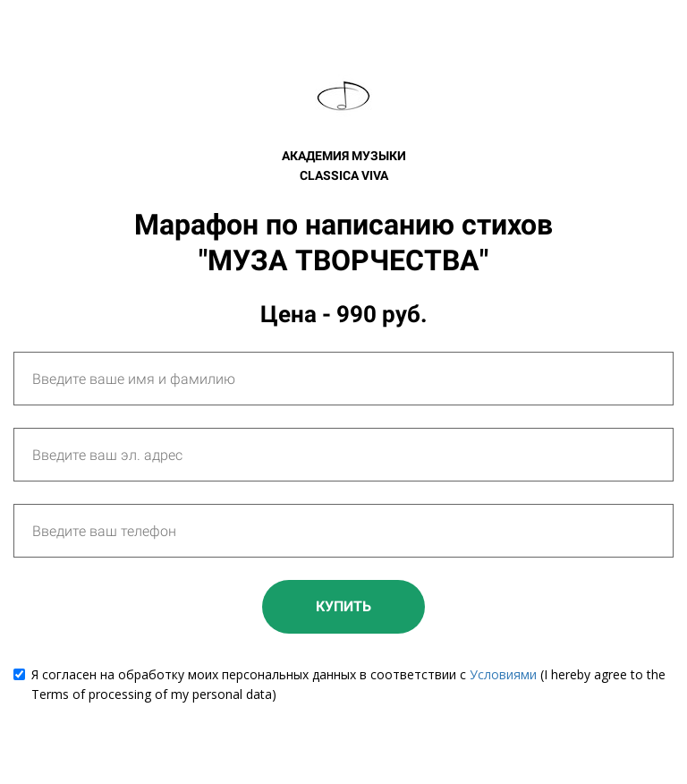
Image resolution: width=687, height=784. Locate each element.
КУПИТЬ (343, 606)
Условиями (503, 674)
